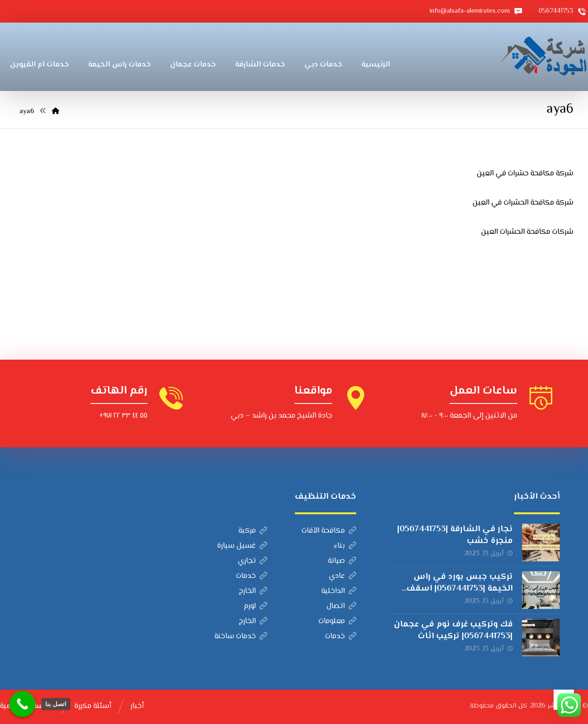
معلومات (337, 621)
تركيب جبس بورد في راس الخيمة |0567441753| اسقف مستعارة (460, 589)
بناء (345, 546)
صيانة (342, 561)
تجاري (253, 561)
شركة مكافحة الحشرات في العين (523, 203)
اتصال (341, 606)
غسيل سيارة (242, 546)
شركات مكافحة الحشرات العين (527, 232)
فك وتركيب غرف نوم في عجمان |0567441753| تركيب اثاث (453, 630)
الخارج (253, 591)
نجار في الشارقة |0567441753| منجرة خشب (455, 535)
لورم (255, 606)
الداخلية (339, 591)
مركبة (253, 531)
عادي (343, 576)
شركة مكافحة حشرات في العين (525, 174)
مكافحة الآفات (329, 531)
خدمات (252, 576)
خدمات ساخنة (241, 637)
